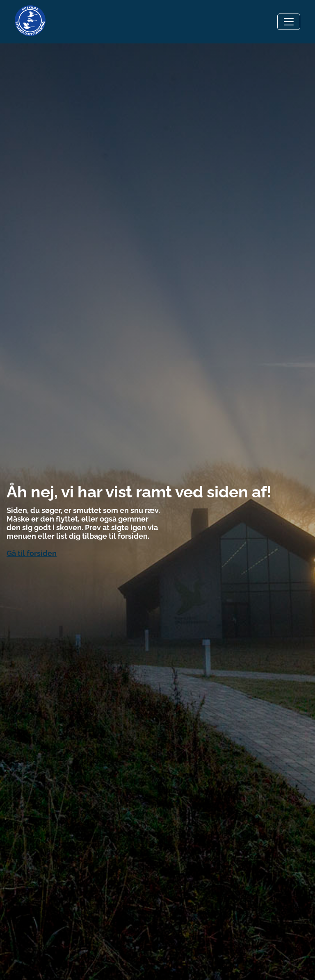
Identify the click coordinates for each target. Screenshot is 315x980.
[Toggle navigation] (289, 22)
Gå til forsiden (32, 553)
